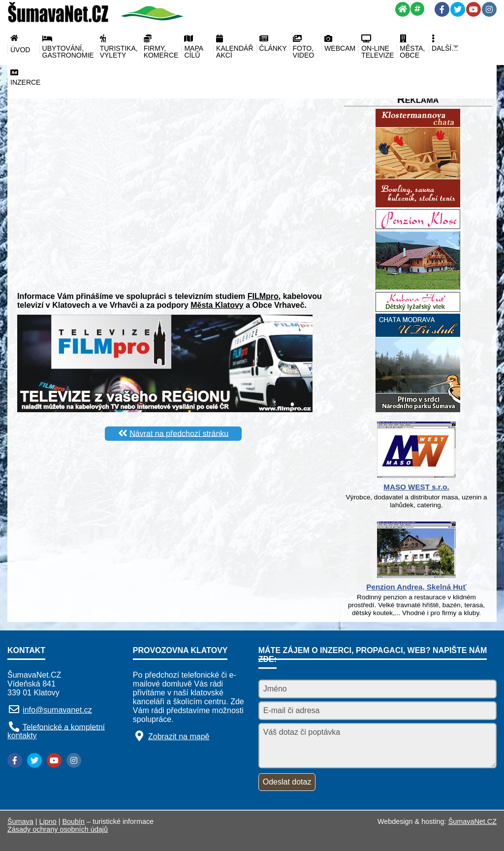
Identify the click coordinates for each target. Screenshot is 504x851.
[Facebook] (442, 9)
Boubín (74, 821)
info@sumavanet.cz (57, 710)
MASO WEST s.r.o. (416, 487)
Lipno (48, 821)
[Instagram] (489, 9)
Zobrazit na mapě (179, 736)
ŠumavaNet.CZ (472, 821)
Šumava (20, 821)
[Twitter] (458, 9)
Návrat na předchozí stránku (179, 433)
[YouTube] (473, 9)
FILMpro (263, 296)
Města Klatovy (217, 305)
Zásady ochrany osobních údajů (58, 829)
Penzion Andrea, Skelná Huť (416, 587)
